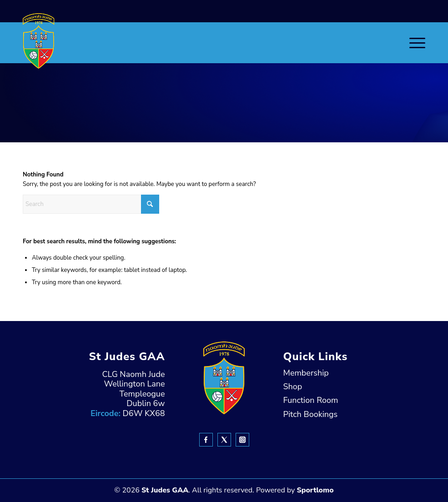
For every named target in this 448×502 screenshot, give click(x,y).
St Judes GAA (165, 490)
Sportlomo (315, 490)
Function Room (311, 400)
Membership (306, 373)
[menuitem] (413, 43)
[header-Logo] (39, 41)
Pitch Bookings (311, 414)
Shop (293, 387)
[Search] (91, 204)
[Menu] (413, 43)
